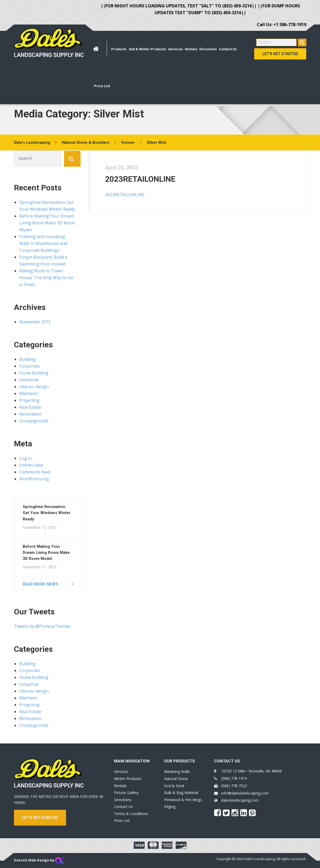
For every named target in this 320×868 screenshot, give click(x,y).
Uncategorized (34, 421)
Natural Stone (176, 779)
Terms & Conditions (131, 814)
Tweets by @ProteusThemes (42, 626)
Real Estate (30, 407)
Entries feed (31, 465)
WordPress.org (34, 479)
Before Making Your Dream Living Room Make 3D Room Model (47, 223)
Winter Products (128, 779)
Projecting (29, 400)
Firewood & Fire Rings (183, 800)
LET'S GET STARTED (40, 818)
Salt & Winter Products (147, 49)
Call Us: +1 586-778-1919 (282, 24)
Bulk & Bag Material (181, 793)
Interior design (34, 387)
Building (27, 359)
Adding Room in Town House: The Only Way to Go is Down (46, 278)
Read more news (40, 584)
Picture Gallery (126, 793)
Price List (102, 86)
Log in (25, 458)
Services (175, 49)
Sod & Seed (174, 786)
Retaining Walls (177, 771)
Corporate (29, 366)
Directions (208, 49)
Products (119, 49)
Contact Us (228, 49)
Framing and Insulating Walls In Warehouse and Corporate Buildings (43, 243)
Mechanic (29, 393)
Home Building (34, 373)
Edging (170, 807)
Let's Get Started (280, 54)
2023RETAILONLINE (141, 179)
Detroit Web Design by (39, 860)
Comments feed (35, 472)
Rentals (191, 49)
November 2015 (35, 322)
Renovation (31, 414)
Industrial (29, 380)
